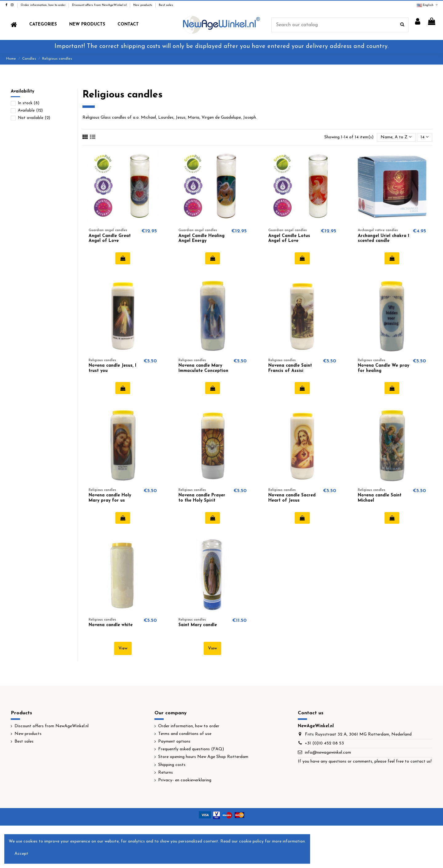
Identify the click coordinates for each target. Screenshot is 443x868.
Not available (34, 118)
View (123, 648)
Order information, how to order (44, 5)
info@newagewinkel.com (328, 753)
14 (425, 137)
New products (143, 5)
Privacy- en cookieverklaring (185, 780)
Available (30, 110)
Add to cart (123, 258)
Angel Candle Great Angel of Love (110, 239)
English (428, 5)
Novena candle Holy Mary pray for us (110, 498)
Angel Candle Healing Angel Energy (202, 239)
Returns (166, 773)
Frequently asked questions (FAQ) (191, 749)
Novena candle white (111, 625)
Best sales (166, 5)
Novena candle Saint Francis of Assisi (290, 368)
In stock (29, 103)
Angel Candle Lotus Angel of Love (289, 239)
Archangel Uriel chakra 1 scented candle (383, 239)
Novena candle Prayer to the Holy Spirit (202, 498)
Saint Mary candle (198, 625)
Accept (21, 854)
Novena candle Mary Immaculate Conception (203, 368)
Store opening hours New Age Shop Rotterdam (203, 757)
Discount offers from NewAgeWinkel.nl (100, 5)
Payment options (174, 742)
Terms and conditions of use (185, 734)
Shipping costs (172, 765)
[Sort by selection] (396, 138)
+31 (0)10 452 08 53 (324, 743)
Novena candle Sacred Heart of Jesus (292, 498)
